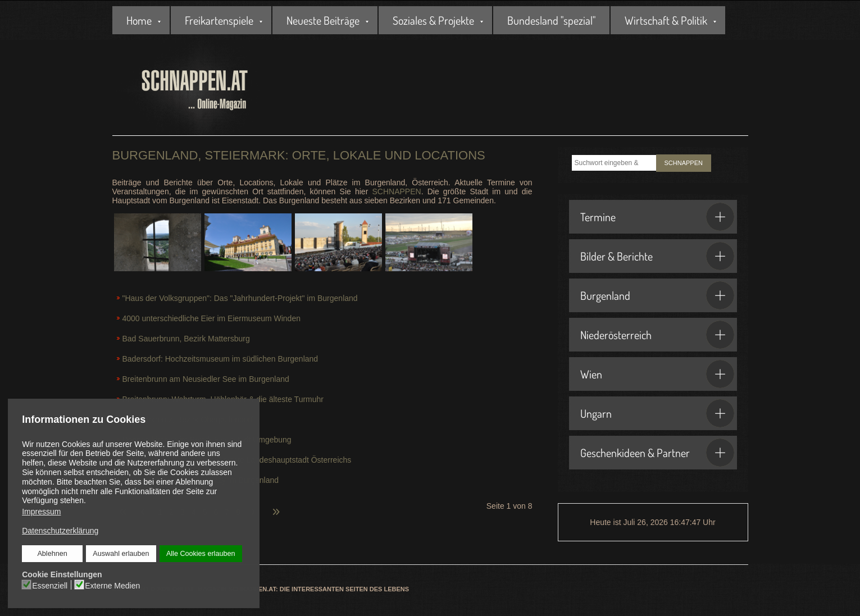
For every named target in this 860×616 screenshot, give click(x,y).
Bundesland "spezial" (551, 20)
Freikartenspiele (219, 20)
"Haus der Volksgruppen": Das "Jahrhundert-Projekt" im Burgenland (240, 298)
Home (139, 20)
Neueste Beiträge (323, 20)
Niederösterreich (657, 335)
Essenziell (50, 585)
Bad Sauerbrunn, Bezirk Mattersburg (186, 339)
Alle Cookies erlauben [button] (201, 554)
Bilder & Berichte (657, 256)
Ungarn (657, 413)
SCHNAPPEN (396, 191)
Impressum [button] (41, 512)
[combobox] (614, 163)
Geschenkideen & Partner (657, 453)
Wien (657, 374)
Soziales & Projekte (433, 20)
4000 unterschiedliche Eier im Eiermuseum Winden (211, 318)
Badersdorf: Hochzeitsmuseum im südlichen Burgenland (220, 359)
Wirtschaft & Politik (666, 20)
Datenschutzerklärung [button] (60, 531)
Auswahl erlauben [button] (121, 554)
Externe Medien (112, 585)
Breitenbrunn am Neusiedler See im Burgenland (206, 379)
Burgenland (657, 295)
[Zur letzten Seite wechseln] (276, 505)
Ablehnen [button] (52, 554)
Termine (657, 217)
